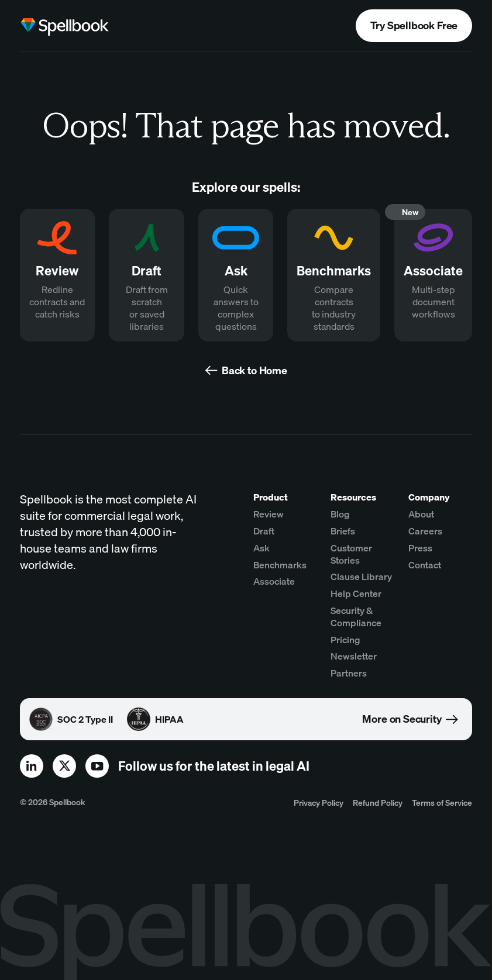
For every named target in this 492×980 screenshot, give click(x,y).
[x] (64, 766)
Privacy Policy (319, 803)
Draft (264, 531)
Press (420, 548)
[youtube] (97, 766)
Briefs (343, 531)
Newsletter (354, 656)
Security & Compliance (356, 617)
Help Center (356, 593)
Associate (274, 581)
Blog (340, 514)
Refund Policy (378, 803)
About (421, 514)
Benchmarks (280, 565)
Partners (349, 673)
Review (269, 514)
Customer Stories (351, 554)
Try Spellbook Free (414, 25)
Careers (425, 531)
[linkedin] (32, 766)
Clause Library (361, 577)
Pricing (345, 640)
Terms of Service (442, 803)
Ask (262, 548)
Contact (425, 565)
